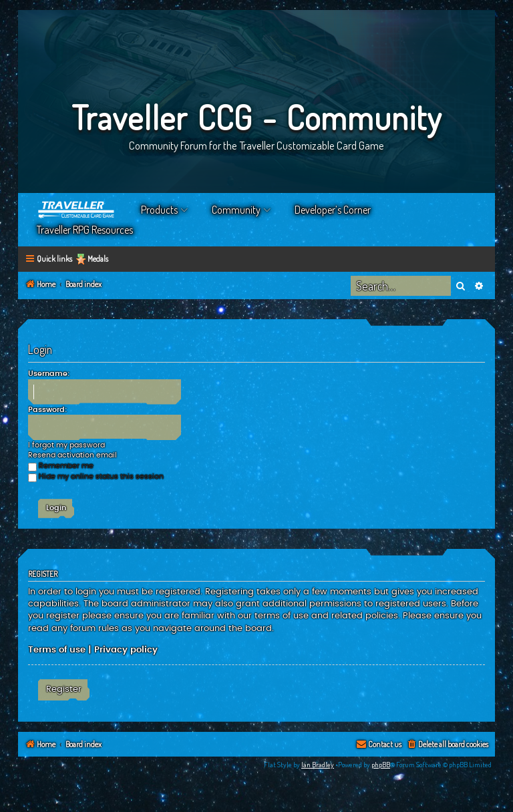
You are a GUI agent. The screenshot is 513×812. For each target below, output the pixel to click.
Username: (49, 374)
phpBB (381, 765)
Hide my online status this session (96, 476)
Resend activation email (72, 455)
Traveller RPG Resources (85, 230)
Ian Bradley (318, 765)
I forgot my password (66, 445)
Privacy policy (126, 650)
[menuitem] (447, 745)
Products (159, 210)
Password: (47, 410)
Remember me (61, 466)
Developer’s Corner (333, 210)
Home (77, 210)
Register (64, 689)
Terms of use (57, 650)
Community (236, 210)
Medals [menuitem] (98, 259)
